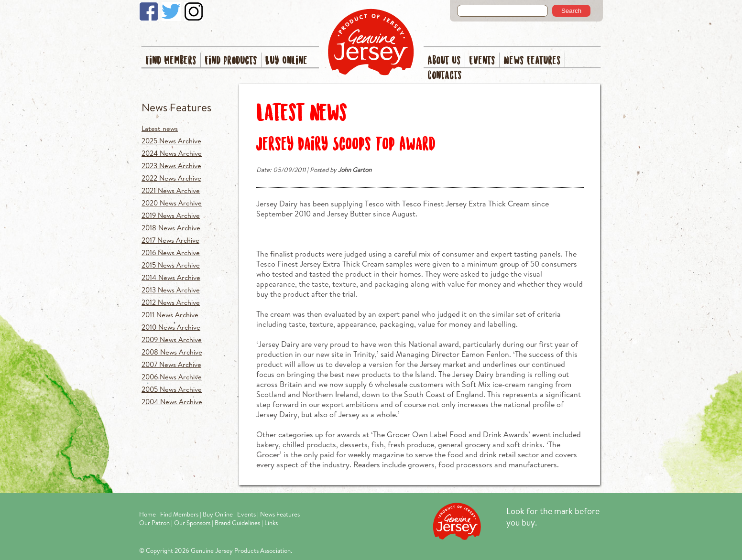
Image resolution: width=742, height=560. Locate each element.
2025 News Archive (171, 141)
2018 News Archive (171, 228)
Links (271, 523)
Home (147, 514)
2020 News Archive (172, 203)
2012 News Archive (171, 302)
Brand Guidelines (237, 523)
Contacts (445, 76)
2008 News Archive (172, 352)
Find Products (231, 61)
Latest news (160, 128)
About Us (444, 61)
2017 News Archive (170, 240)
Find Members (171, 61)
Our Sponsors (192, 523)
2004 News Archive (172, 402)
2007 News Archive (171, 364)
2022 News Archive (171, 178)
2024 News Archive (172, 153)
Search (571, 11)
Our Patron (154, 523)
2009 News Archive (172, 339)
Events (482, 61)
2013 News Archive (171, 290)
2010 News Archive (171, 327)
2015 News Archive (171, 265)
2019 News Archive (171, 215)
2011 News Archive (170, 315)
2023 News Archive (171, 166)
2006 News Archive (172, 377)
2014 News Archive (171, 277)
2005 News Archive (172, 389)
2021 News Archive (171, 190)
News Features (532, 61)
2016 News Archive (171, 253)
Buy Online (286, 61)
